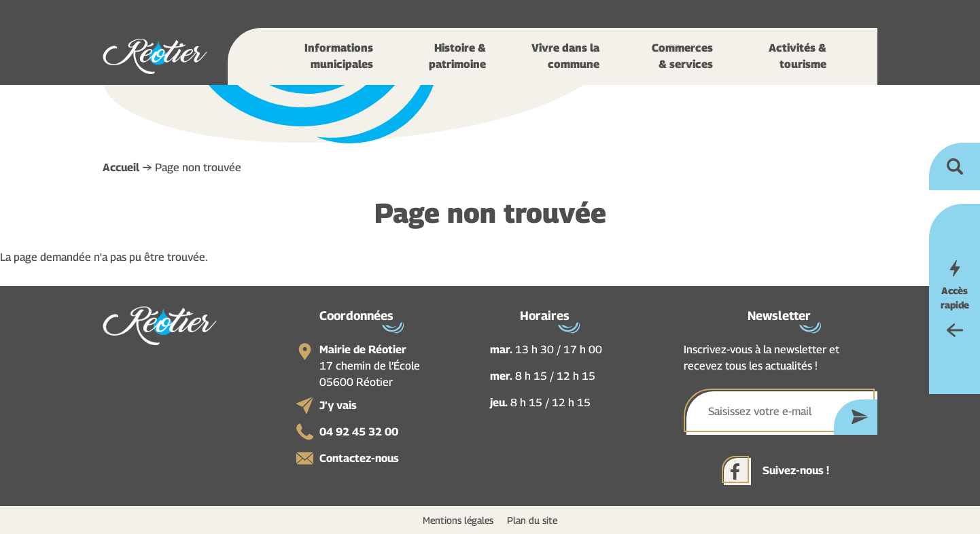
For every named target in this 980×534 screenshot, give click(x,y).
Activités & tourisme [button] (798, 56)
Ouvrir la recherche (955, 166)
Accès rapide (955, 298)
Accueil (121, 167)
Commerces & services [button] (682, 56)
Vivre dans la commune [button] (565, 56)
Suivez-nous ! (796, 470)
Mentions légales (458, 520)
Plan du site (532, 520)
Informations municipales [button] (339, 56)
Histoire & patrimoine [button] (457, 56)
